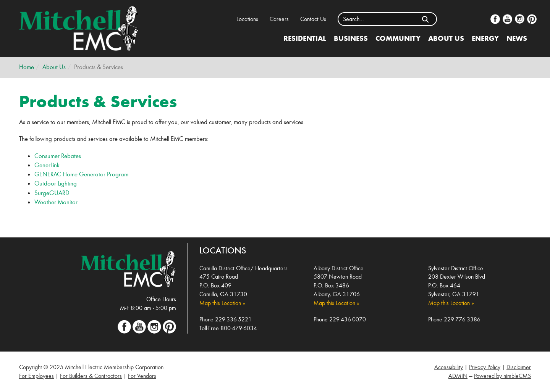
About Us (446, 38)
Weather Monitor (56, 202)
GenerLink (47, 165)
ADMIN (458, 376)
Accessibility (449, 367)
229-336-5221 (233, 319)
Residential (305, 38)
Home (27, 67)
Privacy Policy (485, 367)
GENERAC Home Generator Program (81, 174)
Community (398, 38)
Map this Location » (222, 303)
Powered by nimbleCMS (502, 376)
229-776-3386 (462, 319)
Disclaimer (519, 367)
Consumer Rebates (58, 156)
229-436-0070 (348, 319)
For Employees (36, 376)
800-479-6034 (239, 328)
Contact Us (313, 19)
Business (351, 38)
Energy (485, 38)
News (517, 38)
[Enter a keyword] (377, 19)
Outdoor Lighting (56, 183)
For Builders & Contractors (91, 376)
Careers (279, 19)
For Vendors (142, 376)
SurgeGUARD (52, 193)
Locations (247, 19)
